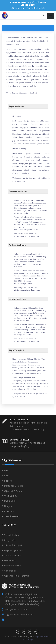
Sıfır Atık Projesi (13, 545)
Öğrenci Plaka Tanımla (17, 576)
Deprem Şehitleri (14, 550)
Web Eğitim (11, 496)
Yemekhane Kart (13, 555)
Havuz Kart (10, 560)
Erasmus (9, 511)
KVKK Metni (11, 501)
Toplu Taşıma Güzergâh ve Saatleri (22, 93)
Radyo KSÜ (10, 540)
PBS (6, 470)
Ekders (8, 481)
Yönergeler (10, 571)
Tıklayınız (21, 181)
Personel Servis (13, 565)
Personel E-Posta (14, 486)
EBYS (7, 475)
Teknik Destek (12, 516)
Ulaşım (8, 506)
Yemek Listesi (12, 535)
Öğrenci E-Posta (13, 491)
